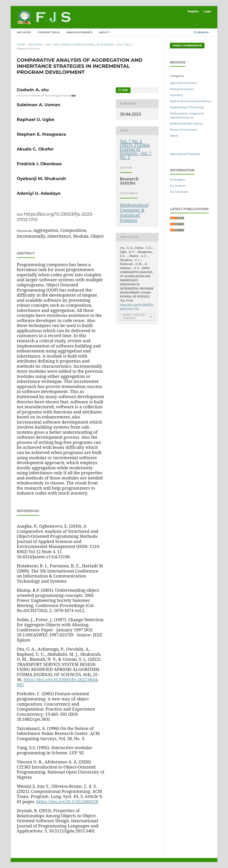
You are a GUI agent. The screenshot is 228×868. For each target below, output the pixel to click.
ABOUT (104, 32)
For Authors (178, 186)
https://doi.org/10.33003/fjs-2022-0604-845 (58, 682)
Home (21, 45)
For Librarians (179, 192)
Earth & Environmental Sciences (191, 101)
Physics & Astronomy (183, 130)
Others (174, 136)
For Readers (178, 180)
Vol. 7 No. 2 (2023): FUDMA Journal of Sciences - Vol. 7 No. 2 (89, 45)
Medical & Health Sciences (187, 123)
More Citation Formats (134, 317)
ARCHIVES (24, 32)
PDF (125, 90)
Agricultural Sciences (183, 83)
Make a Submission (187, 46)
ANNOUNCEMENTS (79, 32)
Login (207, 11)
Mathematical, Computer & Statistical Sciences (135, 213)
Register (193, 11)
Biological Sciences (182, 89)
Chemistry (176, 95)
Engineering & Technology (187, 107)
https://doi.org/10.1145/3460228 (67, 801)
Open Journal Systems (185, 154)
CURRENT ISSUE (49, 32)
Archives (35, 45)
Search (201, 32)
